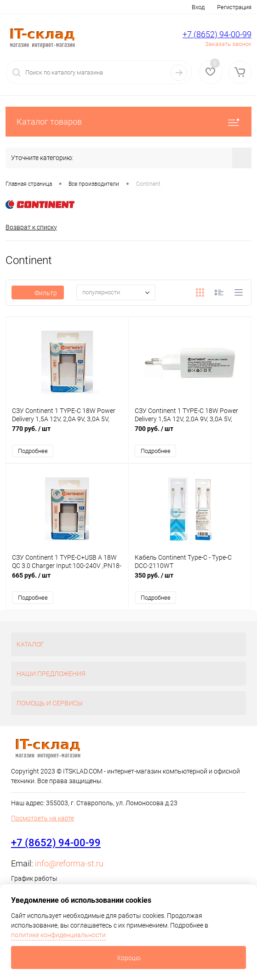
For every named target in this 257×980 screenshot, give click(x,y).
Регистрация (234, 7)
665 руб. (67, 580)
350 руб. (190, 580)
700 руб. (190, 433)
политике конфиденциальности (58, 935)
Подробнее (33, 451)
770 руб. (67, 433)
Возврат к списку (31, 227)
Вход (198, 7)
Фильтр (38, 293)
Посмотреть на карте (43, 818)
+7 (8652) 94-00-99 (217, 34)
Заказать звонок (228, 44)
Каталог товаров (128, 122)
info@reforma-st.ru (69, 863)
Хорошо (129, 958)
